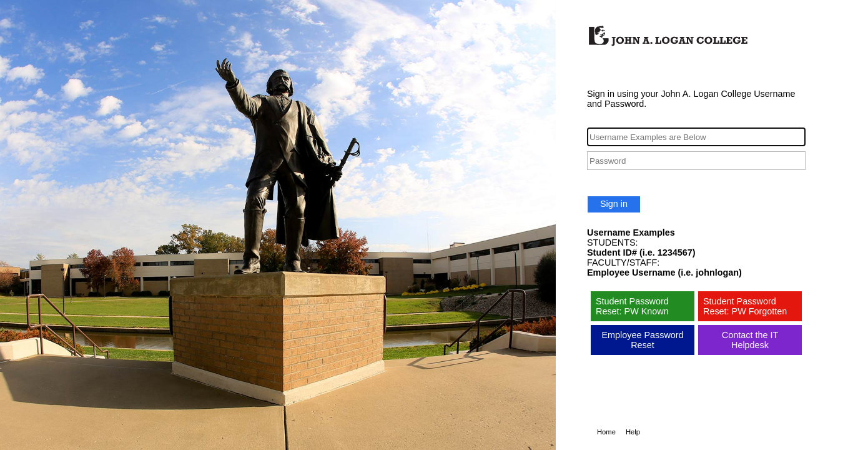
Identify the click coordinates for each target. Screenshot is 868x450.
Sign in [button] (614, 204)
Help (633, 432)
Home (606, 432)
